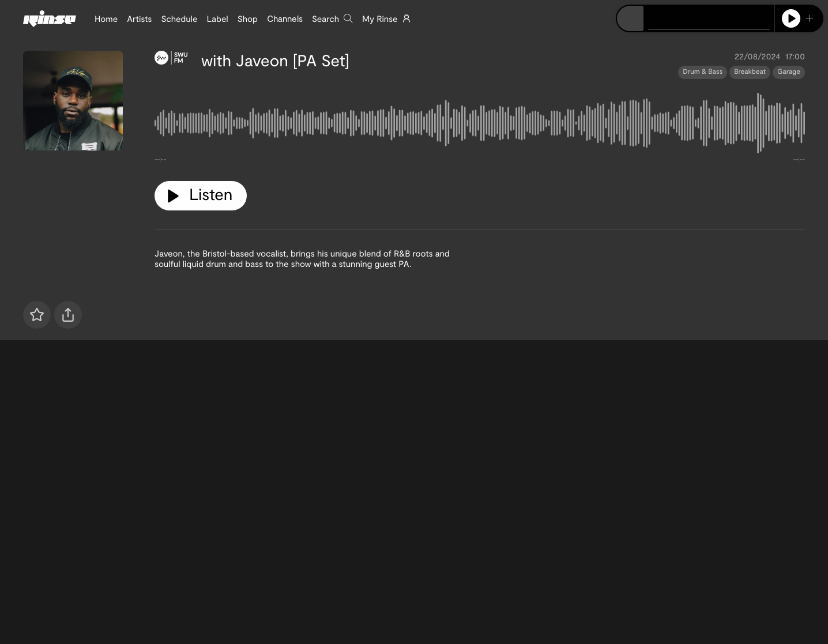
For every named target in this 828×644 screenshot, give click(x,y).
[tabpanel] (480, 126)
